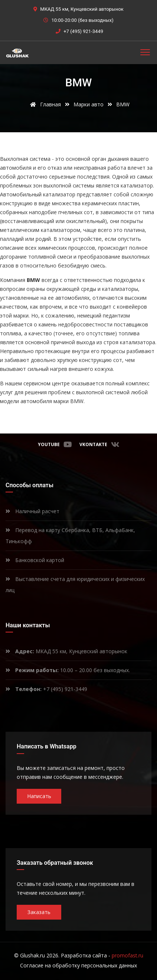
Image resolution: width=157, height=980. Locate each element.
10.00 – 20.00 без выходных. (68, 670)
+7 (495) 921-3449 (83, 31)
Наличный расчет (32, 511)
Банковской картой (35, 560)
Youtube (55, 445)
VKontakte (99, 445)
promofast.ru (127, 955)
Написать (39, 796)
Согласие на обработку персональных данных (78, 965)
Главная (44, 104)
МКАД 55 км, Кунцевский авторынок (66, 651)
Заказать (39, 912)
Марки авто (89, 104)
